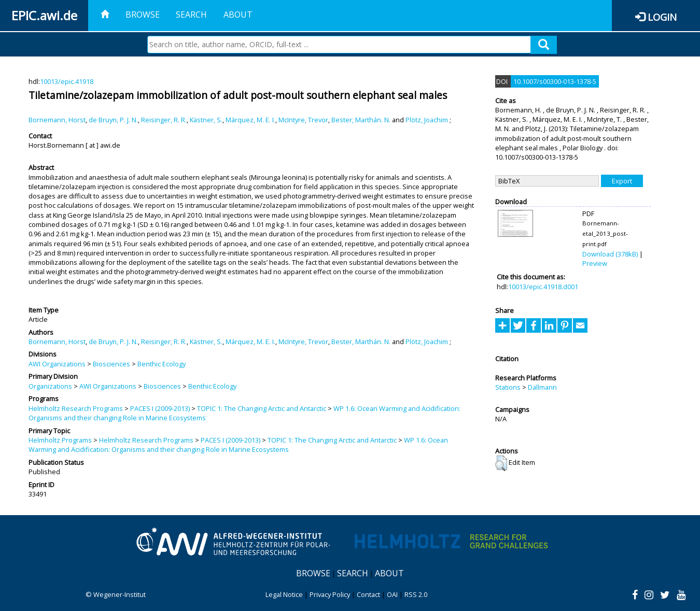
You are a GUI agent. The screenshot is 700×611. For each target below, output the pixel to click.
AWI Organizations (57, 364)
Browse (143, 15)
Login (662, 17)
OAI (392, 594)
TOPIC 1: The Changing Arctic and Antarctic (262, 408)
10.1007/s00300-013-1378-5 (555, 81)
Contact (368, 594)
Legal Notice (284, 594)
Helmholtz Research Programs (76, 408)
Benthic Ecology (162, 364)
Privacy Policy (330, 594)
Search (191, 15)
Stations (508, 387)
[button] (501, 463)
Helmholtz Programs (60, 440)
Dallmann (542, 387)
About (238, 15)
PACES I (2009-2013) (160, 408)
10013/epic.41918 (67, 81)
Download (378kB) (610, 254)
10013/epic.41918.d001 (543, 287)
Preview (595, 263)
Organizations (50, 386)
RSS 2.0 (416, 594)
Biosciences (111, 364)
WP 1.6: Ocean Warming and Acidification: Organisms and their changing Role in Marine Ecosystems (238, 445)
